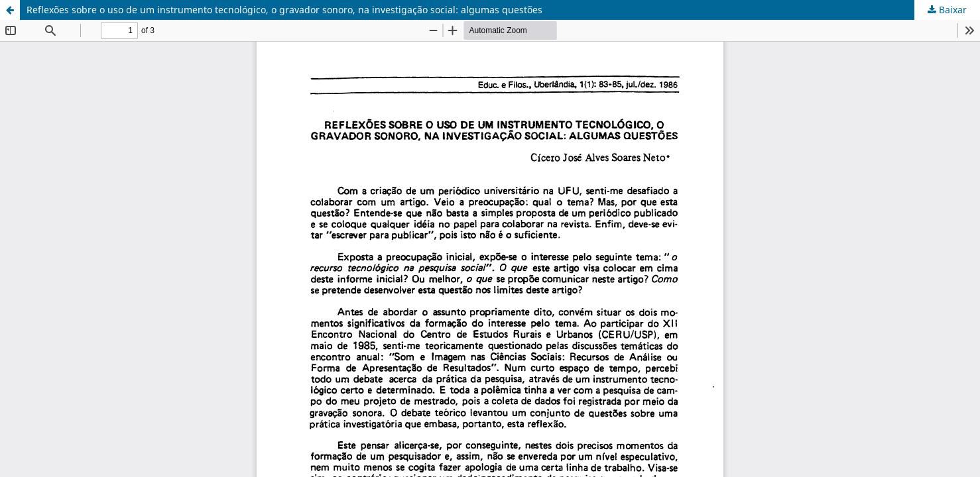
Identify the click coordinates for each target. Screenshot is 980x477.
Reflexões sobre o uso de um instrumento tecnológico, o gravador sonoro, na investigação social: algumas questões (284, 10)
